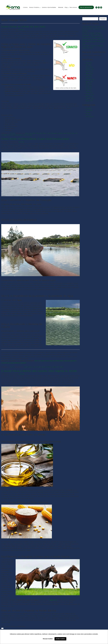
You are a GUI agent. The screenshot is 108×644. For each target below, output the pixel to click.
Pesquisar (85, 16)
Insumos (12, 367)
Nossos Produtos (34, 7)
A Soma (25, 7)
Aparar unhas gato (30, 133)
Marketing (21, 30)
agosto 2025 (89, 73)
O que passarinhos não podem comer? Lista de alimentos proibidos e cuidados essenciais (94, 29)
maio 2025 (89, 77)
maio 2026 (89, 63)
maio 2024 (89, 88)
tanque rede (56, 367)
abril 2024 (88, 90)
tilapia (62, 367)
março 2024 (89, 92)
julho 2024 (89, 84)
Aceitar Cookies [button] (60, 639)
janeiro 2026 (89, 71)
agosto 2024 (89, 82)
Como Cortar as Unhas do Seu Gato (23, 26)
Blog (66, 7)
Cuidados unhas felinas (64, 133)
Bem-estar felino (41, 133)
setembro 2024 (90, 80)
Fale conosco (73, 7)
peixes (30, 367)
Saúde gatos (12, 135)
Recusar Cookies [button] (48, 639)
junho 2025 (89, 75)
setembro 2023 (90, 99)
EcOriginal (88, 108)
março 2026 (89, 67)
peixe (26, 367)
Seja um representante (86, 7)
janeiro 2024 (89, 96)
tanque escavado (47, 367)
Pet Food (13, 133)
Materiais (61, 7)
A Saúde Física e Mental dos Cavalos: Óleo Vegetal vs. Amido (39, 371)
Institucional (89, 110)
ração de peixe (37, 367)
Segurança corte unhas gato (24, 135)
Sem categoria (90, 117)
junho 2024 (89, 86)
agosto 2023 (89, 101)
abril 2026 (89, 65)
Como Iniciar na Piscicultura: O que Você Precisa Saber (35, 139)
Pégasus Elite (53, 600)
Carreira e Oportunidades (49, 7)
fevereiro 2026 (90, 69)
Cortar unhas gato (52, 133)
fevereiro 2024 (90, 94)
